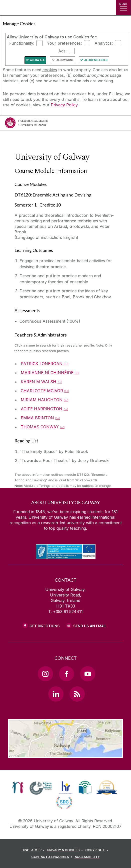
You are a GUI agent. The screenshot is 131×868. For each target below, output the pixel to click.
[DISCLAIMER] (34, 850)
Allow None (65, 60)
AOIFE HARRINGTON (41, 409)
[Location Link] (65, 754)
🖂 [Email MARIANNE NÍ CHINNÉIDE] (77, 373)
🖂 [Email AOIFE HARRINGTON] (66, 409)
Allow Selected (96, 60)
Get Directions (45, 626)
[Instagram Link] (45, 674)
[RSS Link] (77, 694)
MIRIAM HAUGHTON (42, 400)
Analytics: (104, 43)
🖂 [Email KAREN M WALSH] (60, 382)
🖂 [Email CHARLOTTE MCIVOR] (67, 391)
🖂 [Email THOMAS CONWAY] (62, 427)
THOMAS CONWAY (40, 427)
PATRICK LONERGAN (42, 364)
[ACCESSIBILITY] (87, 857)
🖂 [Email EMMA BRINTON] (58, 418)
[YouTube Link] (87, 674)
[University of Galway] (26, 124)
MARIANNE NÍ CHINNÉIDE (47, 373)
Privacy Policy (64, 105)
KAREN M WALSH (38, 382)
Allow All (37, 60)
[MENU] (123, 8)
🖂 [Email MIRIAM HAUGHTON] (66, 400)
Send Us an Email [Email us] (90, 626)
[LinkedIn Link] (56, 694)
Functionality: (22, 43)
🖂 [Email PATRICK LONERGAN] (66, 364)
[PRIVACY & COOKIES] (66, 850)
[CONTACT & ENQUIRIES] (52, 857)
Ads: (62, 51)
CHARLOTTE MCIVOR (42, 391)
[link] (18, 787)
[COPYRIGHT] (97, 850)
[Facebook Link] (66, 674)
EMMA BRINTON (37, 418)
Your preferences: (64, 43)
